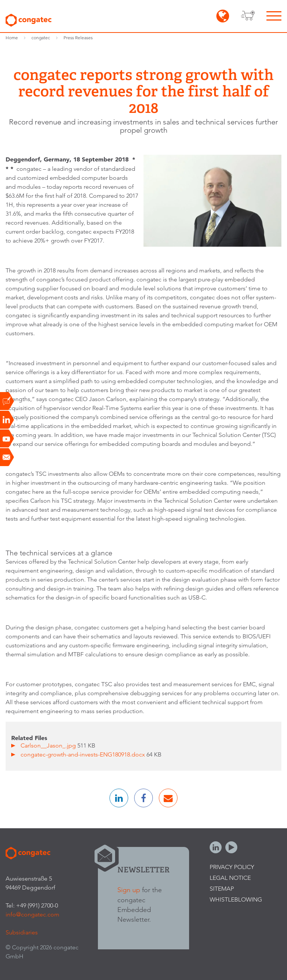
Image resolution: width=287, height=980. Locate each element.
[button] (119, 798)
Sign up (129, 890)
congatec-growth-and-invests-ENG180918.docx (84, 754)
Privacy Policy (232, 867)
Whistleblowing (236, 899)
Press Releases (78, 38)
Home (12, 38)
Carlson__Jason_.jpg (49, 745)
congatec (41, 38)
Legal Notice (230, 878)
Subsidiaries (22, 932)
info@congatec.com (33, 914)
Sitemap (222, 889)
